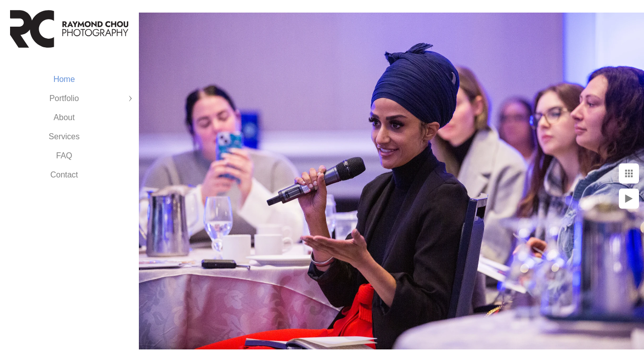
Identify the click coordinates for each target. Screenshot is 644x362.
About (64, 117)
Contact (64, 175)
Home (64, 79)
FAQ (64, 156)
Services (64, 137)
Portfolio (64, 98)
